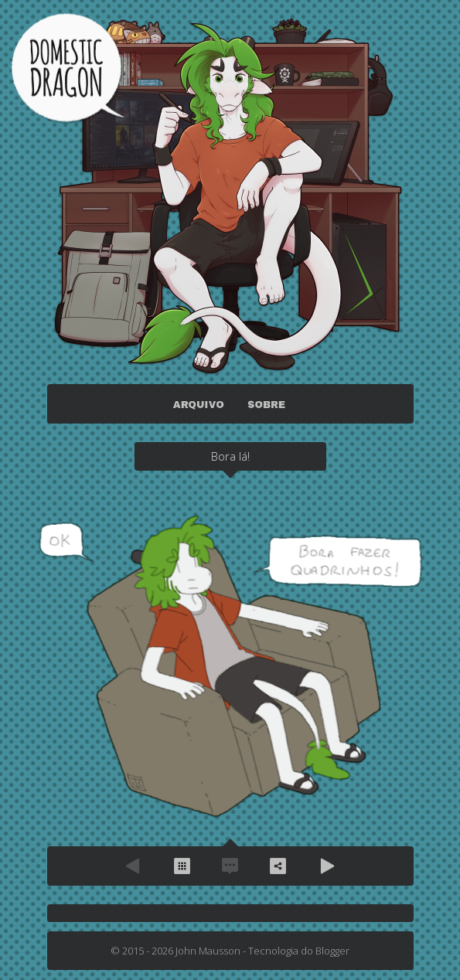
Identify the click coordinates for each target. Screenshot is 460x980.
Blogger (332, 951)
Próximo (326, 866)
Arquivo (182, 866)
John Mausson (208, 951)
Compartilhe (278, 866)
